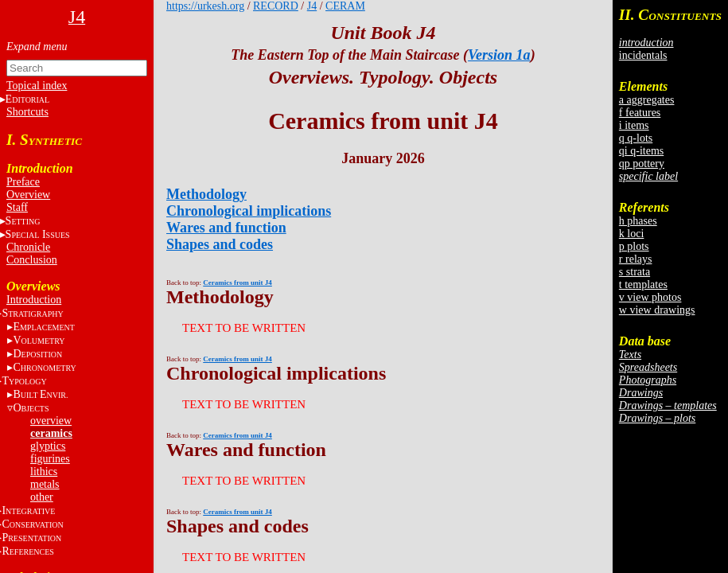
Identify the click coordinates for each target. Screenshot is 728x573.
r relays (636, 259)
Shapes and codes (220, 244)
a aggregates (647, 100)
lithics (44, 472)
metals (45, 484)
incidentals (643, 55)
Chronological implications (249, 211)
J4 (312, 6)
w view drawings (657, 310)
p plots (634, 246)
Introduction (34, 300)
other (42, 497)
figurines (50, 459)
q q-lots (636, 138)
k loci (632, 234)
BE (40, 394)
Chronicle (28, 247)
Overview (28, 195)
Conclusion (32, 260)
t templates (643, 285)
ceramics (51, 433)
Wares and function (226, 228)
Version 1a (499, 55)
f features (640, 113)
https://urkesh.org (205, 6)
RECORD (276, 6)
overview (51, 421)
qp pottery (642, 164)
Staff (17, 207)
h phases (638, 221)
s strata (635, 272)
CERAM (345, 6)
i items (634, 125)
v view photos (650, 297)
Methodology (206, 194)
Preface (23, 182)
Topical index (37, 86)
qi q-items (641, 151)
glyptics (48, 446)
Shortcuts (27, 112)
